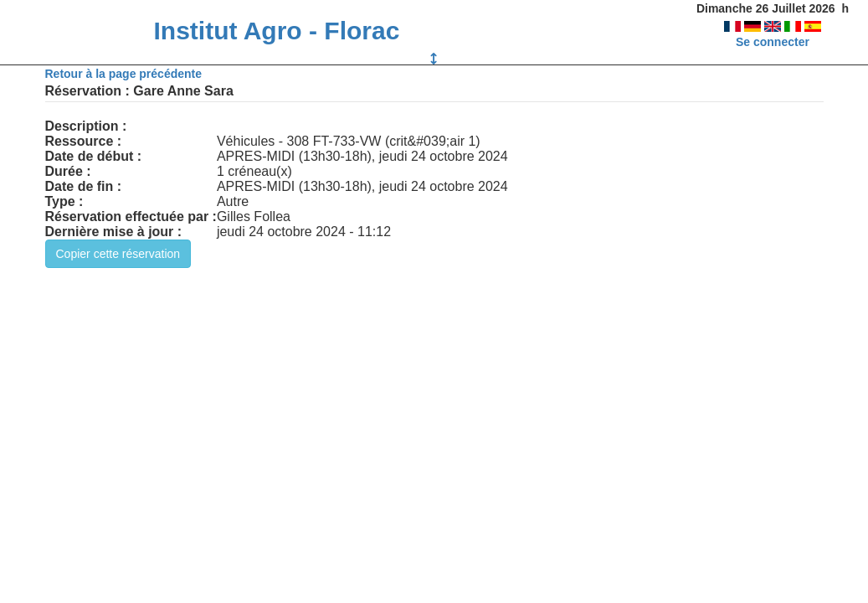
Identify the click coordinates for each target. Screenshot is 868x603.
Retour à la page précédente (124, 74)
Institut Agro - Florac (276, 31)
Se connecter (773, 42)
